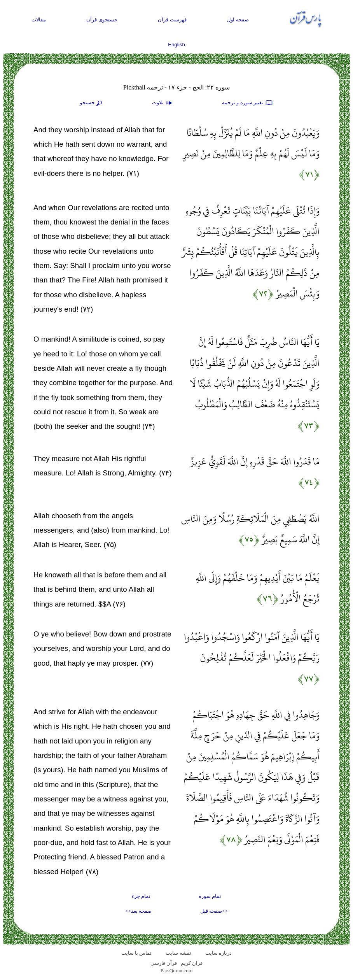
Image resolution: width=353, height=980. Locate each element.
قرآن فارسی (164, 963)
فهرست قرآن (172, 20)
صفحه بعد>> (138, 911)
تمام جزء (141, 896)
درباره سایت (218, 953)
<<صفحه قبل (214, 911)
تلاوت (163, 103)
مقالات (39, 20)
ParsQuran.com (177, 970)
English (176, 45)
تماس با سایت (137, 953)
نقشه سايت (178, 953)
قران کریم (192, 963)
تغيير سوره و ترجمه (248, 103)
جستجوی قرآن (102, 20)
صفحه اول (238, 20)
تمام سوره (210, 896)
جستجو (92, 103)
